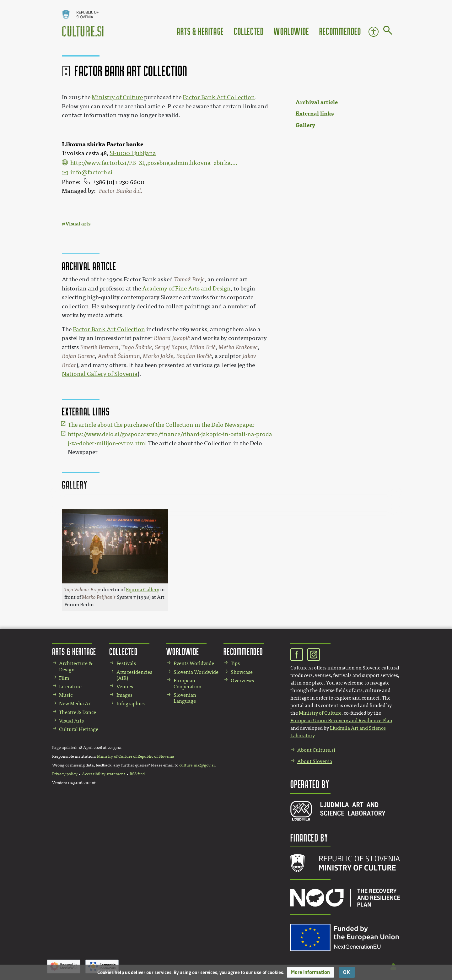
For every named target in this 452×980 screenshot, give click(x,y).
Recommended (340, 31)
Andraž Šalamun (119, 356)
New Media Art (76, 704)
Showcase (242, 672)
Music (66, 695)
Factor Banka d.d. (121, 191)
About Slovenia (315, 761)
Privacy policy (65, 774)
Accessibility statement (104, 774)
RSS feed (137, 774)
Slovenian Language (185, 698)
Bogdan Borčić (194, 356)
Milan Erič (203, 347)
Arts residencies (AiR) (134, 675)
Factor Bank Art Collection (219, 97)
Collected (249, 31)
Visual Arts (71, 721)
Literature (70, 687)
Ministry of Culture (117, 97)
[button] (310, 972)
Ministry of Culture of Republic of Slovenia (136, 756)
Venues (125, 687)
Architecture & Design (76, 666)
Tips (235, 663)
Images (124, 695)
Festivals (126, 663)
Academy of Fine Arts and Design (186, 289)
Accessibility (374, 32)
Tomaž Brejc (189, 279)
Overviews (242, 681)
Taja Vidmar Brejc (83, 590)
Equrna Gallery (143, 590)
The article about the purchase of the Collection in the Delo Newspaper (161, 425)
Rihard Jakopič (172, 338)
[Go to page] (388, 31)
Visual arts (78, 224)
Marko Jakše (158, 356)
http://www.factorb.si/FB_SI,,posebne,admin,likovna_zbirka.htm (154, 163)
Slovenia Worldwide (196, 672)
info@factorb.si (91, 172)
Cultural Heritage (79, 729)
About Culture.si (316, 750)
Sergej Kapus (171, 347)
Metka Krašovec (238, 347)
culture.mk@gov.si (197, 765)
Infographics (131, 704)
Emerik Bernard (99, 347)
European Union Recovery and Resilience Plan (341, 720)
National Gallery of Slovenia (100, 374)
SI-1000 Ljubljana (133, 153)
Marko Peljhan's (99, 597)
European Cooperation (188, 684)
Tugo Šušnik (137, 347)
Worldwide (291, 31)
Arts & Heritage (200, 31)
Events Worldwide (194, 663)
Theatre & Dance (78, 712)
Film (64, 678)
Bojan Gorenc (78, 356)
